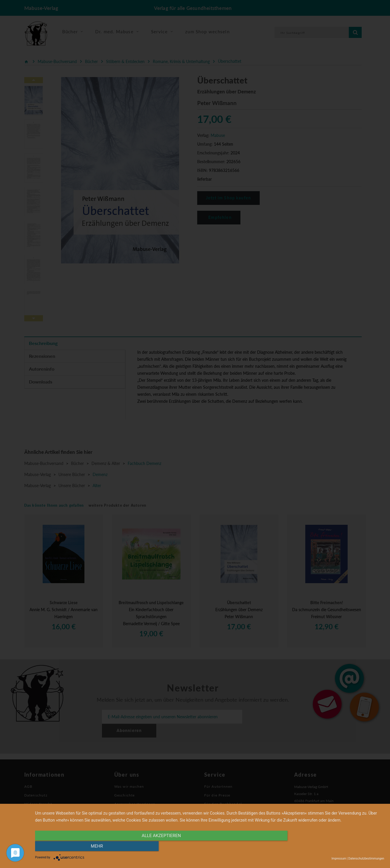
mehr (332, 847)
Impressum (339, 859)
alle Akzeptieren (157, 847)
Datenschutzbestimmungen (366, 859)
